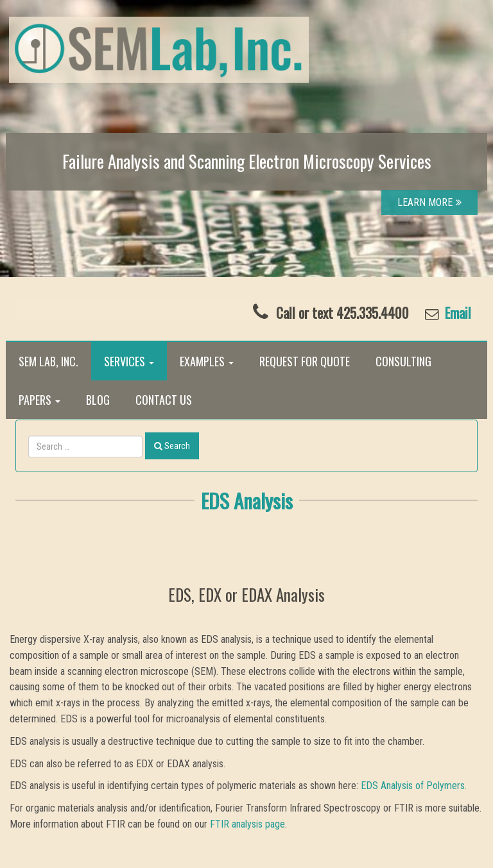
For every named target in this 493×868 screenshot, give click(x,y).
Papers (39, 400)
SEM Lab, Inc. (48, 361)
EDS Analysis (247, 500)
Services (129, 361)
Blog (98, 400)
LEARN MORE (429, 202)
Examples (207, 361)
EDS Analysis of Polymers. (414, 786)
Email (456, 313)
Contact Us (164, 400)
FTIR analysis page (247, 824)
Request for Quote (305, 361)
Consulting (403, 361)
